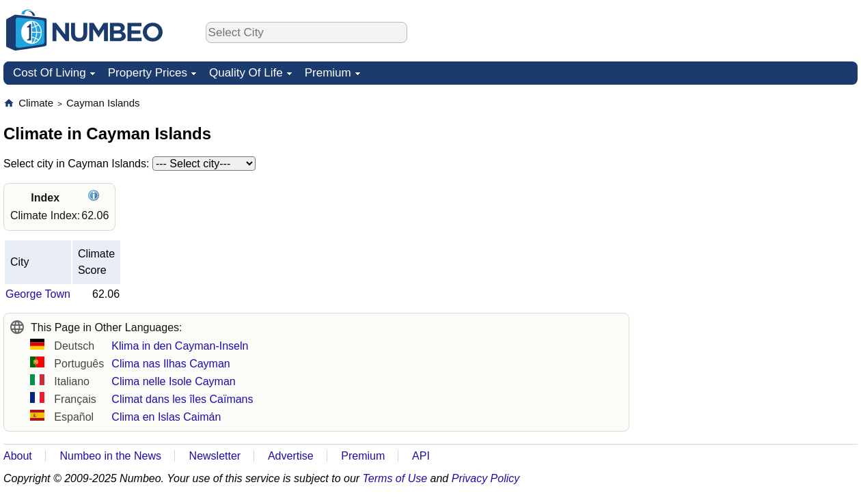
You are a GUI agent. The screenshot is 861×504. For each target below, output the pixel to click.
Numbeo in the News (110, 456)
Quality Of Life (246, 73)
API (421, 456)
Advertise (291, 456)
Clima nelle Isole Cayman (173, 381)
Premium (328, 73)
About (18, 456)
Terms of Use (395, 478)
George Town (38, 294)
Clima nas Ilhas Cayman (170, 364)
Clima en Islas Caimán (166, 417)
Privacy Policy (486, 478)
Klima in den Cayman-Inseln (180, 346)
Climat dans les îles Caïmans (182, 399)
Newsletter (215, 456)
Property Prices (148, 73)
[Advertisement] (755, 182)
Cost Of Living (50, 73)
